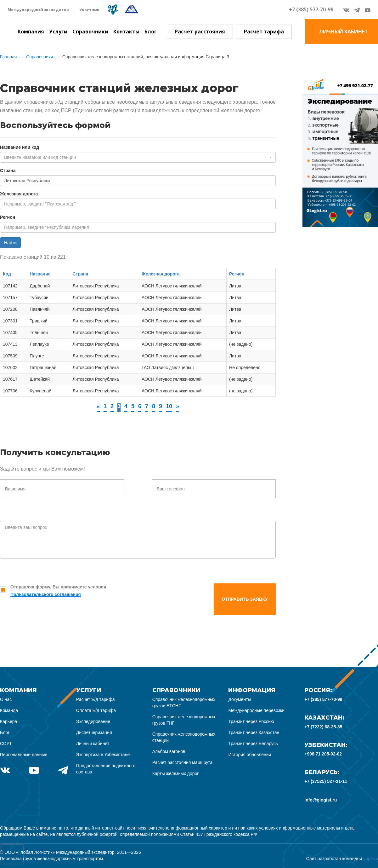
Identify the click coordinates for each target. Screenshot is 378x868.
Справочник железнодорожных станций (184, 737)
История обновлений (250, 755)
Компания (31, 32)
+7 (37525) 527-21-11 (326, 781)
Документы (240, 699)
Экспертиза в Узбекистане (103, 755)
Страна (8, 171)
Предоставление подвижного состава (106, 769)
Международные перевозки (256, 710)
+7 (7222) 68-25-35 (323, 727)
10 (169, 406)
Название (40, 274)
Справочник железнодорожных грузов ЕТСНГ (184, 703)
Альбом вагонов (169, 751)
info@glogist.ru (321, 800)
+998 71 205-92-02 (323, 754)
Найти (10, 243)
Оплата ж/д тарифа (96, 710)
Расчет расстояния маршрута (183, 762)
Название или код (20, 147)
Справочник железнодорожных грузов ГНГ (184, 720)
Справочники (90, 32)
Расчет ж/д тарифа (96, 699)
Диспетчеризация (94, 732)
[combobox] (138, 157)
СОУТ (6, 744)
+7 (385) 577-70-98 (311, 9)
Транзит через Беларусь (253, 744)
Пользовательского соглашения (46, 594)
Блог (151, 32)
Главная (8, 57)
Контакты (126, 32)
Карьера (8, 721)
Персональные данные (24, 755)
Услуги (58, 32)
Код (7, 274)
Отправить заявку (245, 599)
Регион (8, 217)
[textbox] (136, 157)
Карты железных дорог (176, 773)
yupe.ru (371, 859)
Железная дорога (19, 194)
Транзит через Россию (251, 721)
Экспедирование (93, 721)
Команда (9, 710)
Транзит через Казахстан (254, 732)
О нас (6, 699)
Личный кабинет (93, 744)
